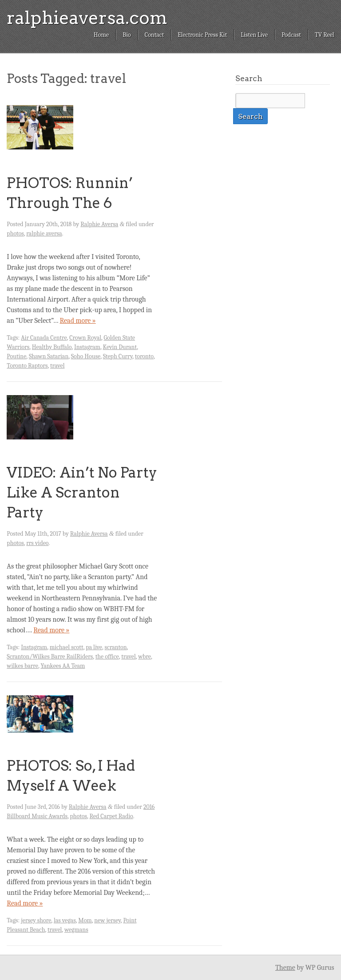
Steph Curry (118, 356)
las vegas (65, 920)
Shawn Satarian (49, 356)
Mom (85, 920)
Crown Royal (85, 338)
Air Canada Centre (44, 338)
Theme (285, 968)
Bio (127, 35)
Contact (154, 35)
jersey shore (36, 920)
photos (15, 233)
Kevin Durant (120, 347)
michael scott (67, 647)
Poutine (16, 356)
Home (101, 35)
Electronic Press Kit (202, 35)
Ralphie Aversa (99, 224)
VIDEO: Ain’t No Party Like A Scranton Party (82, 492)
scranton (116, 647)
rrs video (37, 543)
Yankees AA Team (63, 666)
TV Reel (325, 35)
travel (57, 366)
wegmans (76, 930)
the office (107, 657)
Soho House (86, 356)
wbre (145, 657)
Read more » (78, 321)
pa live (94, 647)
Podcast (291, 35)
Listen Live (254, 35)
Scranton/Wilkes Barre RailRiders (50, 657)
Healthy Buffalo (52, 347)
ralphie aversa (44, 233)
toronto (144, 356)
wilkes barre (22, 666)
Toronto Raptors (27, 366)
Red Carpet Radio (111, 816)
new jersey (107, 920)
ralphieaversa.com (87, 18)
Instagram (87, 347)
